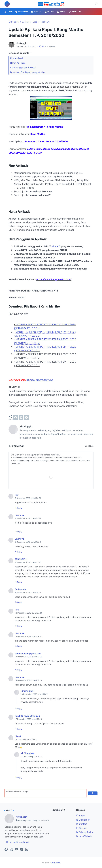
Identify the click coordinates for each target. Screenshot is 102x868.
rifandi (18, 736)
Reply (19, 508)
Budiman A (20, 589)
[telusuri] (45, 792)
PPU (17, 610)
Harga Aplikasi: (18, 63)
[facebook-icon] (6, 849)
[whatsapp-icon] (27, 849)
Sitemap (82, 828)
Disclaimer (83, 820)
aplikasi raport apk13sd (40, 380)
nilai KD (56, 246)
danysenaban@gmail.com (28, 654)
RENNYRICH (21, 559)
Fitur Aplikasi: (17, 58)
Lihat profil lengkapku (17, 842)
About (81, 816)
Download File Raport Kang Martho (27, 72)
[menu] (7, 4)
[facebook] (16, 417)
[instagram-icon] (11, 849)
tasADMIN (55, 862)
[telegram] (26, 417)
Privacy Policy (85, 832)
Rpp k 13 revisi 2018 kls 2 (28, 716)
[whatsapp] (21, 417)
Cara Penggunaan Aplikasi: (23, 68)
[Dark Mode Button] (96, 4)
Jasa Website (84, 836)
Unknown (20, 515)
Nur (17, 495)
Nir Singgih (26, 691)
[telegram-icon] (22, 849)
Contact (82, 824)
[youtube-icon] (16, 849)
